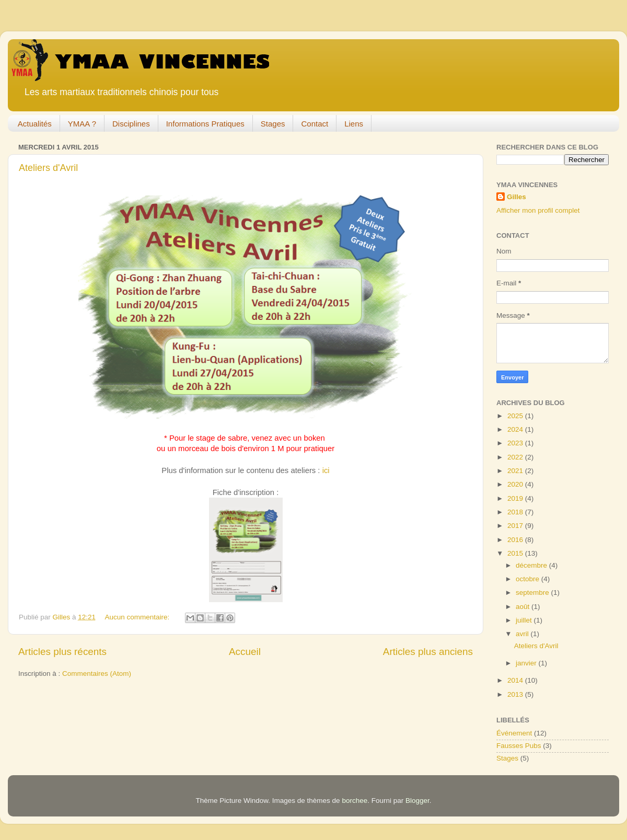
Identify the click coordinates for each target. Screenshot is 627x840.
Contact (315, 124)
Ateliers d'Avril (48, 168)
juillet (525, 620)
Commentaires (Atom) (97, 674)
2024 (516, 429)
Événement (514, 733)
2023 (516, 443)
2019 (516, 498)
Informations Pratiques (205, 124)
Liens (354, 124)
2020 (516, 484)
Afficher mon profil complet (538, 210)
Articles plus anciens (428, 652)
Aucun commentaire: (138, 617)
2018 (516, 512)
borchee (355, 801)
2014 (516, 680)
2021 (516, 471)
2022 (516, 457)
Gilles (516, 197)
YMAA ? (82, 124)
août (524, 607)
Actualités (35, 124)
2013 (516, 694)
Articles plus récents (62, 652)
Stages (273, 124)
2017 (516, 526)
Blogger (417, 801)
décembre (532, 565)
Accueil (245, 652)
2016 (516, 540)
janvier (527, 663)
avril (523, 634)
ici (326, 470)
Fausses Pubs (519, 746)
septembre (533, 592)
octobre (529, 579)
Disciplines (131, 124)
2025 (516, 416)
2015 (516, 553)
